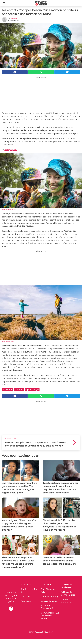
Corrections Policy (50, 596)
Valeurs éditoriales (50, 601)
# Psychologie (32, 389)
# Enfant (19, 389)
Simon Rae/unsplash (8, 341)
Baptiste (14, 18)
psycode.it (26, 601)
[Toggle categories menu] (4, 3)
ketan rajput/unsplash (9, 209)
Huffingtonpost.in (11, 150)
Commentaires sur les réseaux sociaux (50, 616)
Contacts (26, 596)
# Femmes (8, 389)
